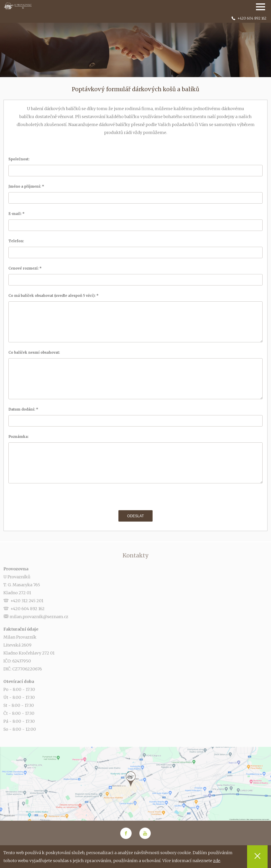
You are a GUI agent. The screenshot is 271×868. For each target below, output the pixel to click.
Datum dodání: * (24, 409)
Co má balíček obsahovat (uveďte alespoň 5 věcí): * (54, 296)
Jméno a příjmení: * (27, 186)
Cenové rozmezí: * (26, 268)
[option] (135, 46)
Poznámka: (20, 437)
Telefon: (18, 241)
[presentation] (135, 497)
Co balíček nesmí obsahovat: (36, 352)
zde (217, 861)
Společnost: (20, 159)
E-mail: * (17, 214)
